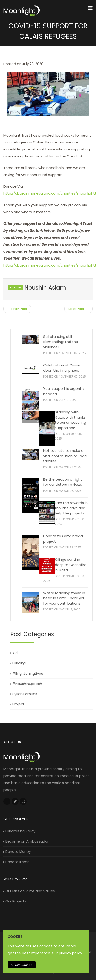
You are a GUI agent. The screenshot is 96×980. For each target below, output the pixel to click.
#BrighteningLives (27, 673)
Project (18, 704)
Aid (14, 653)
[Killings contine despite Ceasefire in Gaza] (47, 566)
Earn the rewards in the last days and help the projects (71, 508)
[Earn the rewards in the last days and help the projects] (47, 513)
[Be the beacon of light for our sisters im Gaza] (30, 496)
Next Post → (78, 309)
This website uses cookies (30, 946)
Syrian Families (24, 694)
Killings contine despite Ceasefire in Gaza (71, 565)
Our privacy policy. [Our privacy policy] (67, 953)
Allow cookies (22, 965)
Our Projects (15, 901)
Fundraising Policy (19, 831)
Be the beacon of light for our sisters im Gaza (63, 482)
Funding (18, 663)
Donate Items (16, 862)
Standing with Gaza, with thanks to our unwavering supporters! (70, 420)
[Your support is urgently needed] (30, 405)
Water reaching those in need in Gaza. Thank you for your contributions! (64, 598)
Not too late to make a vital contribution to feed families (65, 456)
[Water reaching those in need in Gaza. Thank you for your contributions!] (30, 602)
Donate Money (17, 851)
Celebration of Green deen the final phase (62, 368)
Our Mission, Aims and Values (29, 891)
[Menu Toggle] (90, 8)
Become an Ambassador (26, 841)
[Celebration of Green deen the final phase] (30, 369)
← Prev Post (17, 309)
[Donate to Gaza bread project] (30, 552)
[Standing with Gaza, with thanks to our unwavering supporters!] (47, 428)
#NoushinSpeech (26, 684)
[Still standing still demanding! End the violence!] (30, 340)
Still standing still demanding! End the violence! (61, 342)
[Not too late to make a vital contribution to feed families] (30, 455)
